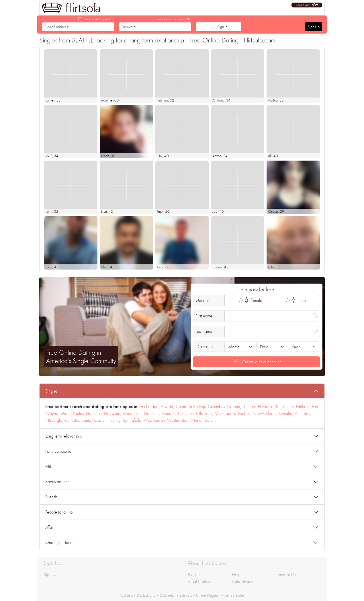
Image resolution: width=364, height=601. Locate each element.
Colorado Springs (190, 406)
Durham (249, 406)
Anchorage (149, 406)
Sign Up (314, 27)
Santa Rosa (91, 420)
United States (234, 595)
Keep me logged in (99, 19)
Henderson (132, 413)
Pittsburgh (53, 420)
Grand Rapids (72, 413)
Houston (169, 413)
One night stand (59, 542)
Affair (50, 527)
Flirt (48, 466)
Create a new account (257, 362)
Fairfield (303, 406)
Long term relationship (64, 436)
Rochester (71, 420)
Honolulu (152, 413)
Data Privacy (242, 581)
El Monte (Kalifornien (276, 406)
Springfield (132, 420)
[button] (307, 5)
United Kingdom (208, 595)
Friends (51, 497)
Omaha (286, 413)
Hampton (94, 413)
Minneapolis (225, 413)
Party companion (59, 451)
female (254, 300)
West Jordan (154, 420)
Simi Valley (111, 420)
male (299, 300)
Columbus (216, 406)
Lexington (186, 413)
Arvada (167, 406)
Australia (126, 595)
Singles (51, 391)
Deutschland (146, 595)
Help (236, 574)
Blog (192, 574)
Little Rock (204, 413)
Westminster (177, 420)
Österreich (167, 595)
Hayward (112, 413)
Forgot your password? (173, 19)
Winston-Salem (202, 420)
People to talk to (59, 512)
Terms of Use (287, 574)
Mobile (244, 413)
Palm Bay (303, 413)
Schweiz (186, 595)
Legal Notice (199, 581)
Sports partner (57, 482)
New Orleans (265, 413)
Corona (234, 406)
